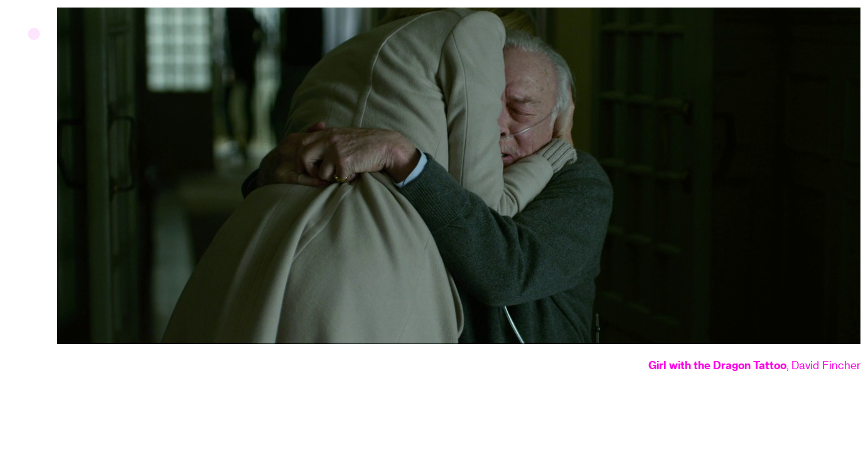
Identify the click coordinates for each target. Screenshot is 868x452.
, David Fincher (754, 365)
